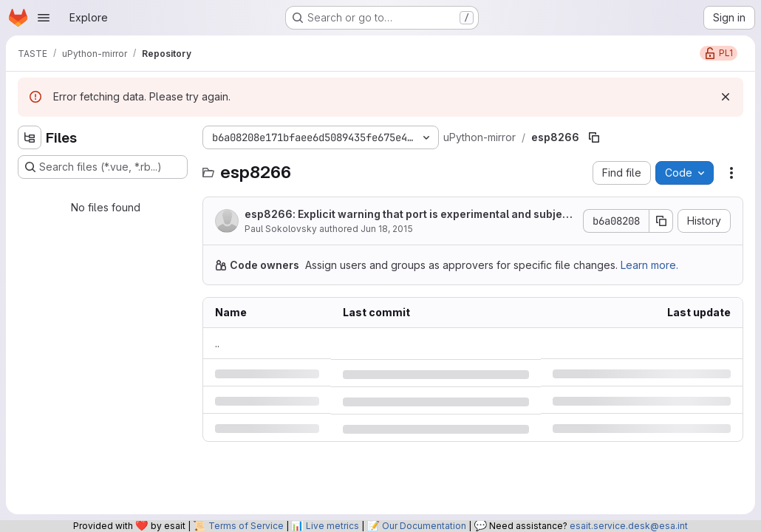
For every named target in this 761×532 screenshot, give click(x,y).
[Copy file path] (594, 137)
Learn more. (649, 265)
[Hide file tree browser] (30, 137)
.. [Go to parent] (217, 343)
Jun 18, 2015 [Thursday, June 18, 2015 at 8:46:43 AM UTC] (387, 229)
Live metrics (332, 526)
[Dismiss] (726, 97)
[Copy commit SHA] (661, 221)
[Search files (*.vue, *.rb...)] (103, 167)
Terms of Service (246, 526)
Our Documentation (424, 526)
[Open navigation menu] (44, 18)
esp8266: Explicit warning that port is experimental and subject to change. (409, 215)
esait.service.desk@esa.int (629, 526)
